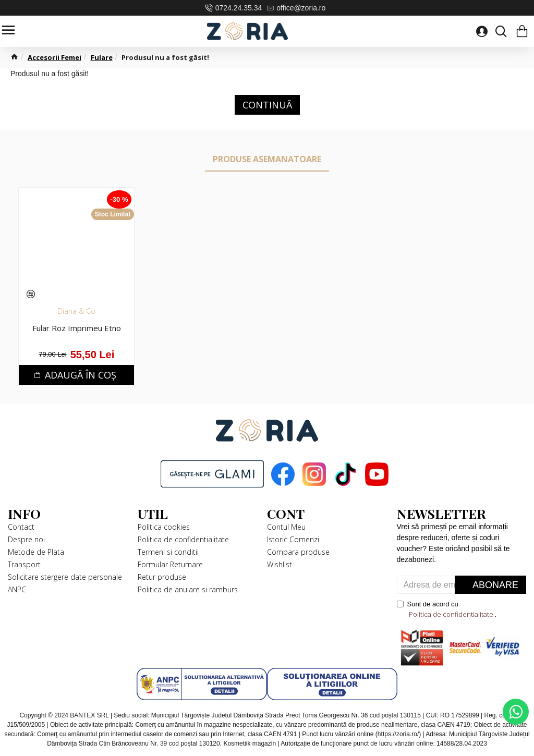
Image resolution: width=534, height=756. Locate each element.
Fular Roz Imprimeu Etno (77, 328)
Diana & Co (76, 311)
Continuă (267, 105)
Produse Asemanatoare (267, 159)
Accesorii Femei (54, 57)
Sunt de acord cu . (447, 610)
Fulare (102, 57)
